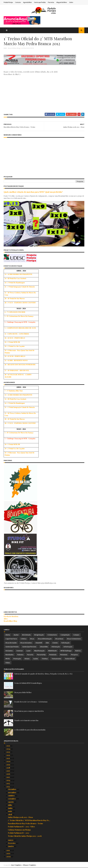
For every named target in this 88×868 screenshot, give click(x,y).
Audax (16, 635)
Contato (18, 2)
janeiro (11, 846)
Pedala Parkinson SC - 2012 (18, 833)
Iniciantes (9, 651)
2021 (8, 758)
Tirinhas (45, 659)
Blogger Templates (30, 865)
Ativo (6, 619)
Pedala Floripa (8, 2)
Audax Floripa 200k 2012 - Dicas (20, 817)
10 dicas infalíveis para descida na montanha (30, 730)
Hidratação (56, 647)
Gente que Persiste (29, 647)
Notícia (78, 651)
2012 (8, 787)
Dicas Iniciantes (26, 643)
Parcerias (51, 2)
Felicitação (65, 643)
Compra (76, 635)
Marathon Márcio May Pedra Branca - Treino (25, 824)
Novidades (10, 655)
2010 (8, 854)
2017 (8, 771)
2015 (8, 777)
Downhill (39, 643)
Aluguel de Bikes (62, 2)
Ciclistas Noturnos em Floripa (19, 830)
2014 (8, 780)
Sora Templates (16, 865)
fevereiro (12, 843)
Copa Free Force (11, 639)
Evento (55, 643)
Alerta (8, 635)
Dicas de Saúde (11, 643)
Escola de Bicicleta (11, 617)
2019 (8, 765)
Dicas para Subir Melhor (23, 693)
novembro (12, 793)
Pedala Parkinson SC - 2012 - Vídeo (21, 827)
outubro (12, 796)
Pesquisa (74, 655)
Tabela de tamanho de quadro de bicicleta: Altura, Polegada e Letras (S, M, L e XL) (43, 674)
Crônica (24, 639)
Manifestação (39, 651)
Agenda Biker (28, 2)
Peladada (64, 655)
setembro (12, 799)
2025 (8, 746)
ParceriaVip (41, 655)
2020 (9, 762)
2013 (8, 784)
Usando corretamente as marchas (26, 721)
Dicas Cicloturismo (74, 639)
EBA (47, 643)
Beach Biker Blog (11, 621)
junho (11, 808)
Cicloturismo (52, 635)
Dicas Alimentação (45, 639)
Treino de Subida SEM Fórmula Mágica (28, 683)
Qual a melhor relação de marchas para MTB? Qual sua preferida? (33, 192)
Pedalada (53, 655)
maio (10, 812)
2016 (8, 774)
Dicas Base (59, 639)
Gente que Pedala (40, 2)
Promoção (17, 659)
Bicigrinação (39, 635)
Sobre (71, 2)
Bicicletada (26, 635)
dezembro (12, 789)
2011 (8, 850)
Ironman (20, 651)
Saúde (36, 659)
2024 (8, 749)
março (11, 840)
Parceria (30, 655)
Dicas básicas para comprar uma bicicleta (29, 711)
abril (10, 815)
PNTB (8, 659)
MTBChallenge (66, 651)
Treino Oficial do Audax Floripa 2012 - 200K (25, 836)
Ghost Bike (44, 647)
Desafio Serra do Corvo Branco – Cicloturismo (31, 702)
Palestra (20, 655)
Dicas (32, 639)
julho (10, 805)
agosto (11, 802)
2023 (8, 752)
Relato (27, 659)
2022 (8, 755)
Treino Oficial (70, 659)
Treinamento (56, 659)
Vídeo (8, 663)
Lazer (28, 651)
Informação (68, 647)
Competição (65, 635)
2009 (9, 857)
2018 (8, 768)
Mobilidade (52, 651)
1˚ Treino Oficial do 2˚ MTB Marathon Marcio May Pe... (29, 820)
